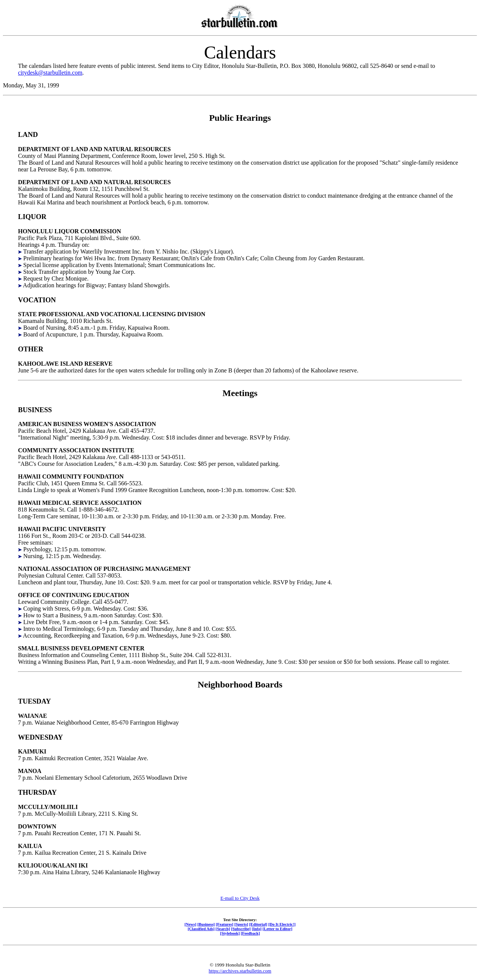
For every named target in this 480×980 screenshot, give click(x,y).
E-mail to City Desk (240, 898)
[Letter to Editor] (277, 929)
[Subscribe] (241, 929)
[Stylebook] (230, 933)
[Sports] (241, 924)
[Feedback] (250, 933)
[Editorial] (258, 924)
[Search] (223, 929)
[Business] (206, 924)
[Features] (224, 924)
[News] (190, 924)
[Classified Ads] (201, 929)
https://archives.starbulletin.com (240, 971)
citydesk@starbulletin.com (50, 73)
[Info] (256, 929)
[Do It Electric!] (282, 924)
